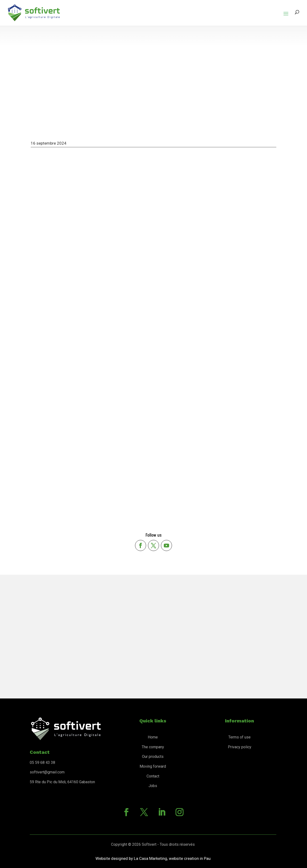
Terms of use (239, 737)
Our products (153, 757)
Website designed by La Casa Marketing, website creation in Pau (153, 858)
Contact (153, 776)
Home (153, 737)
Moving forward (153, 766)
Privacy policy (240, 747)
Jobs (153, 786)
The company (153, 747)
